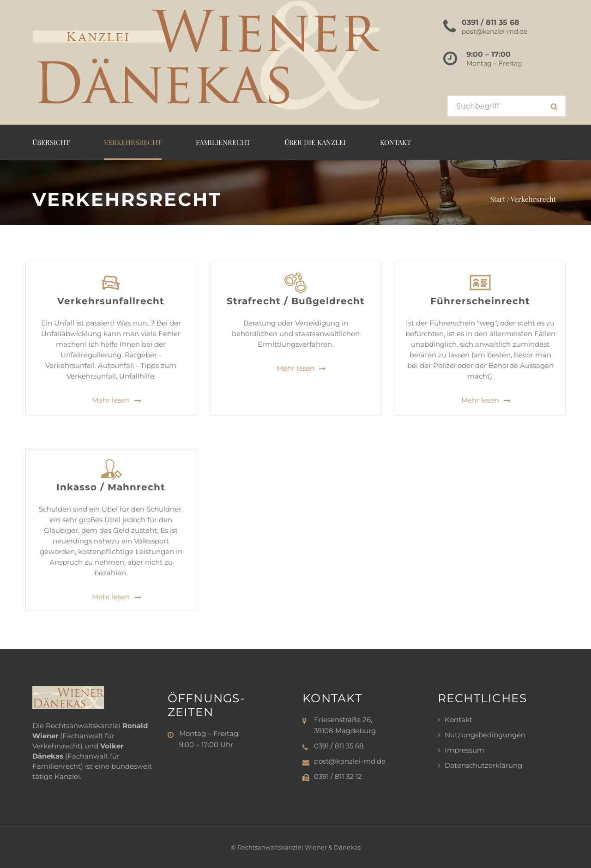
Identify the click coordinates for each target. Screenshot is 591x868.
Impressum (464, 750)
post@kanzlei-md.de (495, 31)
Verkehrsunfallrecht (111, 301)
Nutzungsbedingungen (485, 735)
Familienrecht (223, 142)
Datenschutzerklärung (483, 765)
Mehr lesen (111, 400)
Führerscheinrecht (480, 301)
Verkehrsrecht (133, 142)
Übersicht (51, 142)
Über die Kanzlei (315, 142)
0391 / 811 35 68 (491, 22)
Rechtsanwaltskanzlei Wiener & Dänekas (299, 847)
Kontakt (395, 142)
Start (498, 199)
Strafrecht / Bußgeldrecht (296, 301)
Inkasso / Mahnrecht (111, 487)
